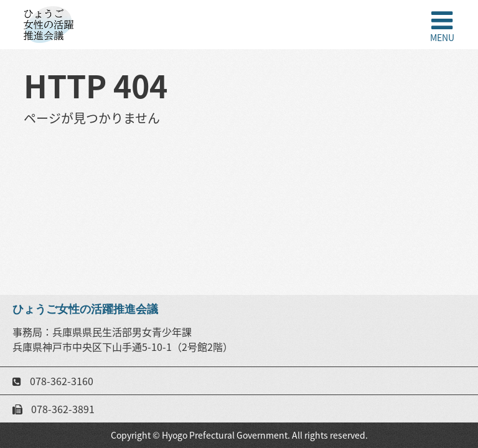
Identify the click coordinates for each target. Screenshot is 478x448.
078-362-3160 (60, 381)
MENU (442, 36)
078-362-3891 (62, 409)
